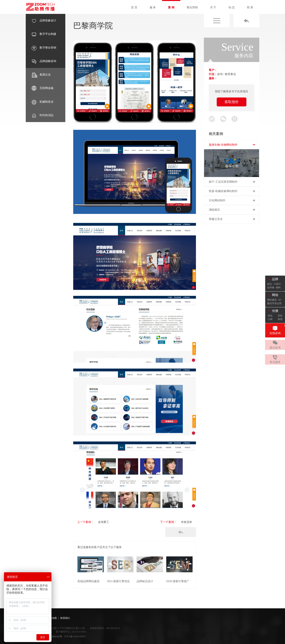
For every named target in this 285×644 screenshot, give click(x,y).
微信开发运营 (274, 303)
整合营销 (192, 7)
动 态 (232, 7)
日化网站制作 (217, 200)
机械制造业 (43, 102)
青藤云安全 (216, 219)
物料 (278, 288)
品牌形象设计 (44, 21)
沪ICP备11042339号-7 (75, 636)
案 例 (171, 7)
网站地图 (52, 618)
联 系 (250, 7)
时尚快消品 (43, 115)
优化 (270, 316)
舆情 (280, 319)
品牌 (275, 279)
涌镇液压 (214, 210)
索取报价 (232, 102)
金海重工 (99, 522)
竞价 (280, 316)
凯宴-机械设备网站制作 (223, 191)
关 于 (213, 7)
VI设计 (277, 284)
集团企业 (41, 75)
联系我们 (65, 618)
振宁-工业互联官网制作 (223, 182)
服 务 (153, 7)
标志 (270, 284)
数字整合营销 (44, 48)
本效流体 (186, 522)
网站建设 (272, 300)
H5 (280, 300)
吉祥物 (271, 288)
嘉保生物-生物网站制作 (223, 145)
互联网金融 (43, 88)
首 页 (134, 7)
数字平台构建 (44, 34)
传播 (275, 311)
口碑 (270, 319)
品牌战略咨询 (44, 61)
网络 (275, 295)
